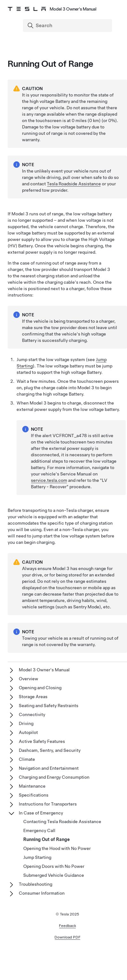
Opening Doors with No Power (54, 866)
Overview (28, 679)
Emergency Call (39, 830)
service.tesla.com (49, 480)
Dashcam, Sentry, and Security (50, 750)
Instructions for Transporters (48, 804)
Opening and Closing (40, 688)
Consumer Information (42, 893)
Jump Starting (37, 857)
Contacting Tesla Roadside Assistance (62, 822)
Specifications (34, 795)
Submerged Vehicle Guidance (54, 875)
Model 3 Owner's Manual (44, 670)
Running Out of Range (46, 839)
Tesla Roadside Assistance (74, 184)
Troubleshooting (35, 884)
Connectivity (32, 714)
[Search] (68, 26)
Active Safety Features (42, 741)
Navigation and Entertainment (49, 768)
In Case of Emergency (41, 813)
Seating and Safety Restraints (49, 706)
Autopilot (28, 732)
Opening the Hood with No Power (57, 848)
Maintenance (32, 786)
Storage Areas (33, 697)
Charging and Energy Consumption (54, 777)
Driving (26, 723)
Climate (27, 759)
